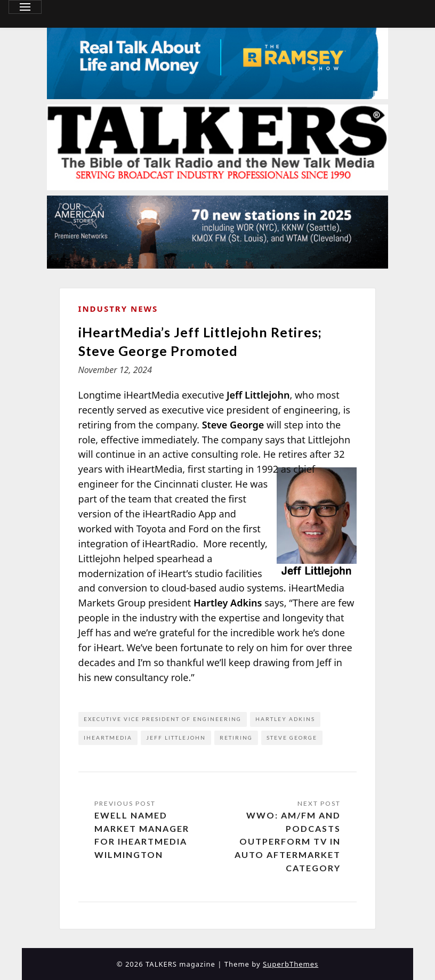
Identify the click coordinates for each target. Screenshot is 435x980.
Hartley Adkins (285, 719)
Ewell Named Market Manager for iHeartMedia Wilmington (142, 835)
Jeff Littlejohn (176, 738)
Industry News (118, 309)
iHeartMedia (108, 738)
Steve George (292, 738)
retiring (236, 738)
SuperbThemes (291, 964)
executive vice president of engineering (163, 719)
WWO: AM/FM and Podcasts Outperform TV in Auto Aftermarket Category (288, 841)
